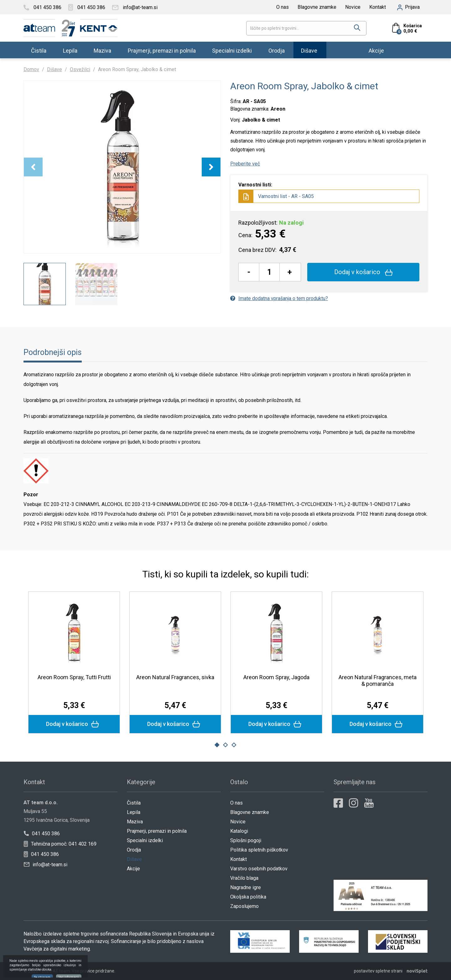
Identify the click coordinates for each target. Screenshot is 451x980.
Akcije (376, 50)
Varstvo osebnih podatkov (259, 869)
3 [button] (234, 745)
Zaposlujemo (244, 906)
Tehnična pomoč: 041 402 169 (60, 844)
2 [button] (225, 745)
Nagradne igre (246, 887)
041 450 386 (42, 834)
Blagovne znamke (317, 7)
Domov (31, 69)
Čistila (39, 50)
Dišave (309, 50)
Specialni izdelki (232, 50)
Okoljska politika (248, 897)
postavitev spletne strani (378, 971)
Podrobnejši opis (53, 352)
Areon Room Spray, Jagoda (276, 677)
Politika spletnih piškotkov (259, 850)
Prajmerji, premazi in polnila (162, 50)
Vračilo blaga (244, 878)
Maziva (102, 50)
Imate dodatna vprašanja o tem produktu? (279, 298)
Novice (353, 7)
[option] (122, 167)
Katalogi (239, 831)
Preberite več (245, 164)
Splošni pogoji (246, 840)
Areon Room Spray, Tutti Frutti (74, 677)
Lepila (70, 50)
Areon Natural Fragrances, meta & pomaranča (378, 680)
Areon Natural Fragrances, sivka (175, 677)
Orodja (277, 50)
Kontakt (378, 7)
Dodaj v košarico (363, 272)
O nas (283, 7)
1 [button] (217, 745)
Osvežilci (80, 69)
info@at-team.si (46, 865)
